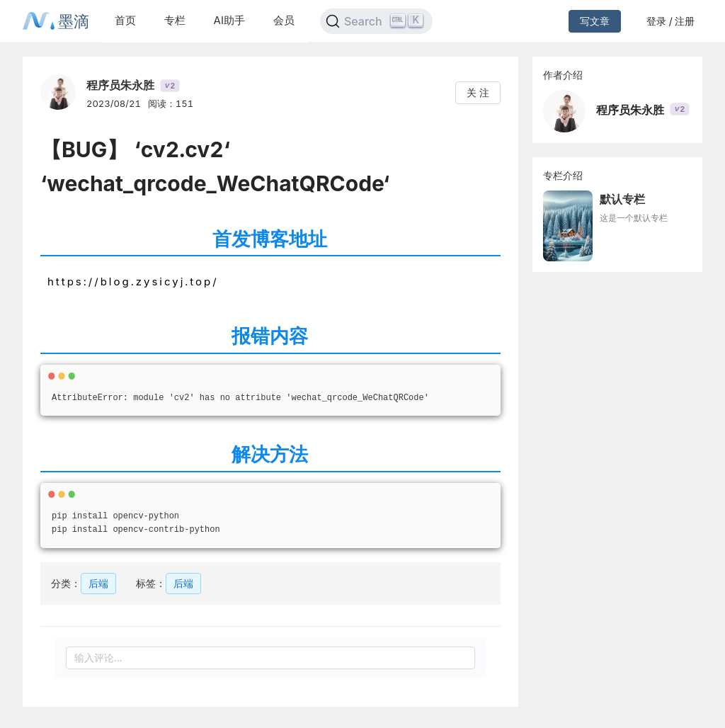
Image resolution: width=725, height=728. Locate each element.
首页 (125, 20)
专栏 (175, 20)
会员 (284, 20)
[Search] (376, 21)
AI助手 (229, 20)
